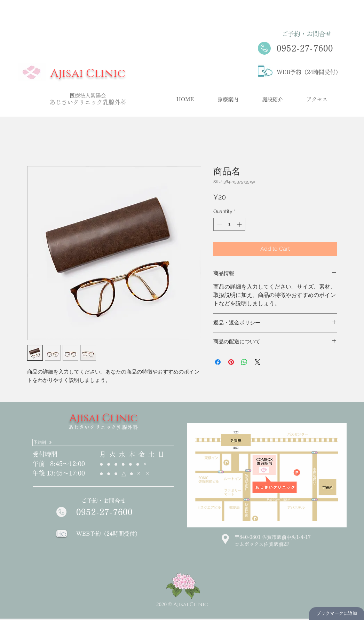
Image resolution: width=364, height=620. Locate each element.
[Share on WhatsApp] (244, 362)
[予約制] (43, 442)
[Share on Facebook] (218, 362)
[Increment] (240, 224)
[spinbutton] (229, 224)
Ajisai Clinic (88, 73)
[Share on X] (258, 362)
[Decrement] (219, 224)
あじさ (58, 102)
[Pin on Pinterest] (231, 362)
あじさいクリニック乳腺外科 (103, 427)
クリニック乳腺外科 (100, 102)
